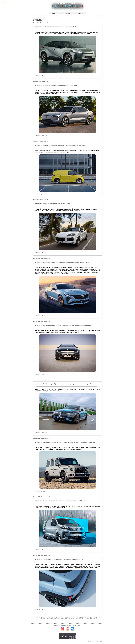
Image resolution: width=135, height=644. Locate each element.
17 (55, 617)
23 (64, 617)
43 (95, 617)
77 (84, 619)
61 (59, 619)
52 (45, 619)
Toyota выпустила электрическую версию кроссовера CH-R (59, 27)
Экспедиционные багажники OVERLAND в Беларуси (67, 626)
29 (73, 617)
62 (61, 619)
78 (86, 619)
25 (67, 617)
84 (95, 619)
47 (101, 617)
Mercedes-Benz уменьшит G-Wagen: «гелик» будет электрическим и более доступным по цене (69, 442)
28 (72, 617)
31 (76, 617)
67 (68, 619)
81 (90, 619)
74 (79, 619)
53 (47, 619)
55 (50, 619)
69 (72, 619)
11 (45, 617)
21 (61, 617)
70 (73, 619)
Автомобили (38, 27)
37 (86, 617)
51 (43, 619)
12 (47, 617)
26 (69, 617)
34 (81, 617)
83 (94, 619)
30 (75, 617)
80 (89, 619)
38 (87, 617)
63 (62, 619)
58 (54, 619)
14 (50, 617)
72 (76, 619)
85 (96, 619)
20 (59, 617)
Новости (80, 13)
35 (83, 617)
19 (58, 617)
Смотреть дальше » (41, 76)
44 (97, 617)
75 (81, 619)
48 (39, 619)
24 (66, 617)
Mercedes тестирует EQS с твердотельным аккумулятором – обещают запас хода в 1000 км (68, 384)
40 (91, 617)
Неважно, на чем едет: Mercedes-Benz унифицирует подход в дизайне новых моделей (67, 325)
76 (83, 619)
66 (67, 619)
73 (78, 619)
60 (58, 619)
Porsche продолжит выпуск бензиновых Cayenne (57, 204)
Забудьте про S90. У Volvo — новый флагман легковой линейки (60, 85)
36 (84, 617)
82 (92, 619)
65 (65, 619)
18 (56, 617)
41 (92, 617)
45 (98, 617)
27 (70, 617)
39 (89, 617)
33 (80, 617)
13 (48, 617)
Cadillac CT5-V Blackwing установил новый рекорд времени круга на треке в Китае (66, 262)
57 (53, 619)
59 (56, 619)
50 (42, 619)
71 (75, 619)
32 (78, 617)
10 (44, 617)
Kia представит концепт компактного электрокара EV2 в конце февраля (63, 559)
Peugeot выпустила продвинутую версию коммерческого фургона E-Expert (64, 501)
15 (51, 617)
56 (51, 619)
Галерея (68, 13)
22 (62, 617)
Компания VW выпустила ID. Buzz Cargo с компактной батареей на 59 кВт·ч (64, 145)
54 (48, 619)
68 (70, 619)
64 (64, 619)
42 (94, 617)
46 (100, 617)
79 (87, 619)
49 (40, 619)
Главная (55, 13)
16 (53, 617)
